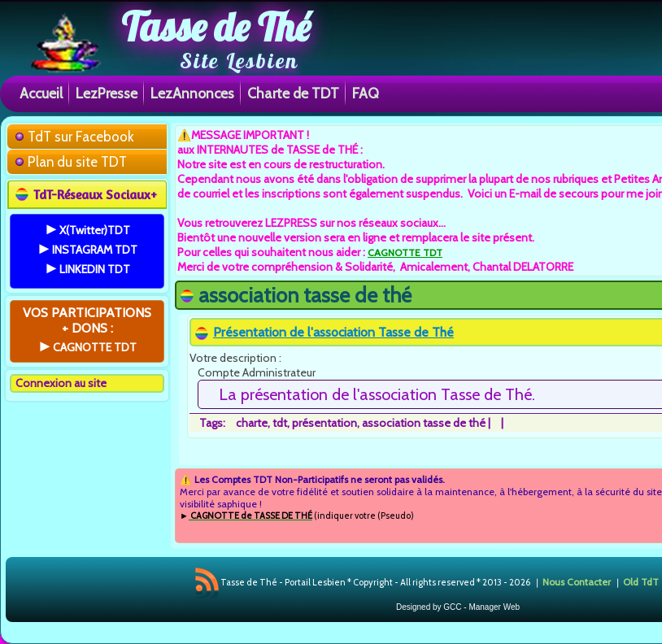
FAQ (366, 93)
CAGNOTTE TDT (405, 252)
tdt (280, 423)
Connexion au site (61, 383)
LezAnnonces (192, 93)
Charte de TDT (293, 93)
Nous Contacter (577, 582)
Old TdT (641, 582)
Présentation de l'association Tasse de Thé (333, 332)
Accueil (41, 93)
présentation (324, 423)
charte (252, 423)
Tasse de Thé (216, 27)
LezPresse (107, 93)
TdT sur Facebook (81, 137)
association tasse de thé (424, 423)
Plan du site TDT (77, 162)
